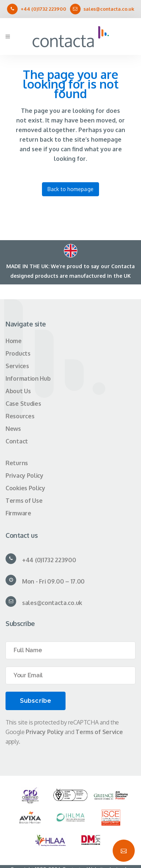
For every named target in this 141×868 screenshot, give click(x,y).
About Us (18, 391)
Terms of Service (99, 732)
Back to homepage (70, 189)
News (13, 429)
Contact (17, 441)
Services (17, 366)
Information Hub (28, 378)
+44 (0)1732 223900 (43, 9)
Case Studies (23, 404)
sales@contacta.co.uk (109, 9)
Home (14, 341)
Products (18, 353)
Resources (20, 416)
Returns (17, 463)
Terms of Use (24, 501)
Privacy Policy (24, 476)
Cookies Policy (25, 488)
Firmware (18, 513)
